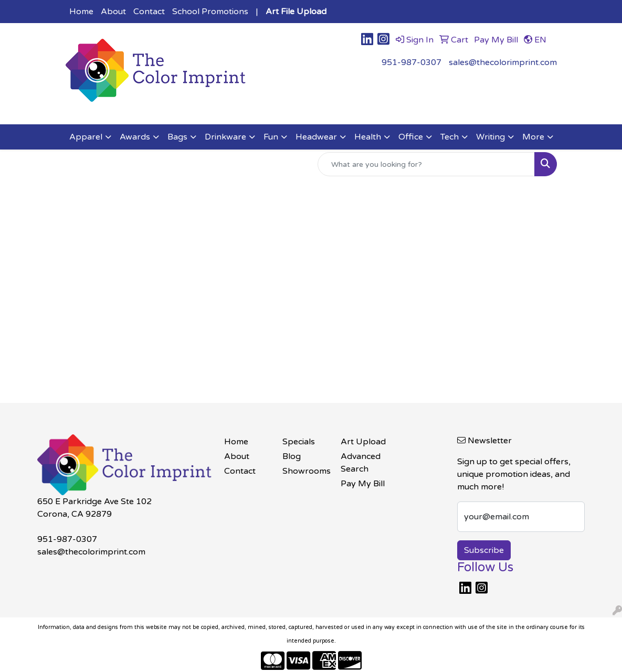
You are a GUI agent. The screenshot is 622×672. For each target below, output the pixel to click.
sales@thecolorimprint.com (503, 62)
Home (81, 12)
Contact (149, 12)
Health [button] (368, 137)
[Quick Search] (426, 164)
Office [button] (411, 137)
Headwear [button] (316, 137)
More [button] (533, 137)
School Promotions (210, 12)
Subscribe (484, 550)
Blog (292, 456)
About (113, 12)
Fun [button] (271, 137)
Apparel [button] (86, 137)
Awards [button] (135, 137)
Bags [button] (177, 137)
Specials (299, 442)
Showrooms (305, 471)
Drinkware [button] (225, 137)
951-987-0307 (412, 62)
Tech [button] (450, 137)
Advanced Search (361, 463)
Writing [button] (491, 137)
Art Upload (363, 442)
